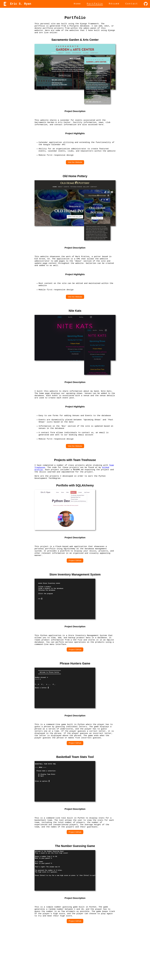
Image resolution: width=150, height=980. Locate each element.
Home (77, 4)
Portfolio (95, 4)
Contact (132, 4)
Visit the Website (75, 171)
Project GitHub (75, 589)
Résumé (114, 4)
